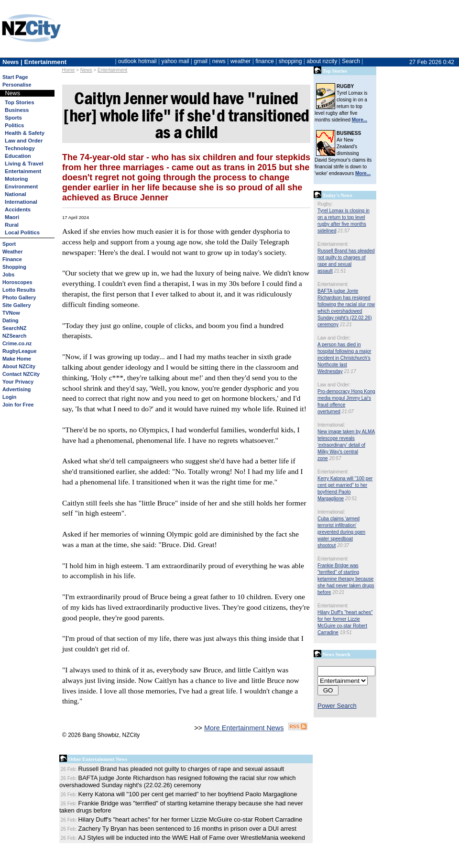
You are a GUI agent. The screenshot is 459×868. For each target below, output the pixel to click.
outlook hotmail (137, 61)
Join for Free (18, 405)
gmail (201, 61)
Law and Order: (334, 338)
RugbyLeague (19, 351)
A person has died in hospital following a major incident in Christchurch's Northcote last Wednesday (344, 358)
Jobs (8, 275)
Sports (13, 118)
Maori (12, 217)
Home (69, 70)
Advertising (16, 389)
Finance (12, 259)
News (86, 70)
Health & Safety (25, 133)
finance (265, 61)
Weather (12, 252)
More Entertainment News (244, 728)
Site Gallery (16, 305)
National (16, 194)
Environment (21, 187)
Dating (11, 320)
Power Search (337, 706)
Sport (9, 244)
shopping (290, 61)
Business (17, 110)
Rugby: (325, 204)
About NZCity (19, 366)
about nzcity (322, 61)
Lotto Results (19, 290)
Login (9, 397)
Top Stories (19, 102)
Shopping (14, 267)
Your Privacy (18, 382)
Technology (20, 148)
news (219, 61)
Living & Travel (24, 164)
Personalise (17, 85)
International (21, 202)
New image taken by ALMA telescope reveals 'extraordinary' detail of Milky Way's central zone (346, 445)
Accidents (18, 209)
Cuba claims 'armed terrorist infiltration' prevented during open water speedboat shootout (341, 532)
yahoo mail (175, 61)
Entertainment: (333, 244)
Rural (12, 225)
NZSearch (14, 336)
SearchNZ (14, 328)
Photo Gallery (19, 297)
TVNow (11, 313)
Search (351, 61)
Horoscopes (17, 282)
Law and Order (24, 141)
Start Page (15, 77)
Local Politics (22, 232)
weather (241, 61)
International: (331, 425)
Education (18, 156)
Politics (14, 125)
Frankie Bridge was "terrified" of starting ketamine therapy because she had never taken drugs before (346, 579)
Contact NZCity (21, 374)
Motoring (16, 179)
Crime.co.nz (17, 343)
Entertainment (112, 70)
